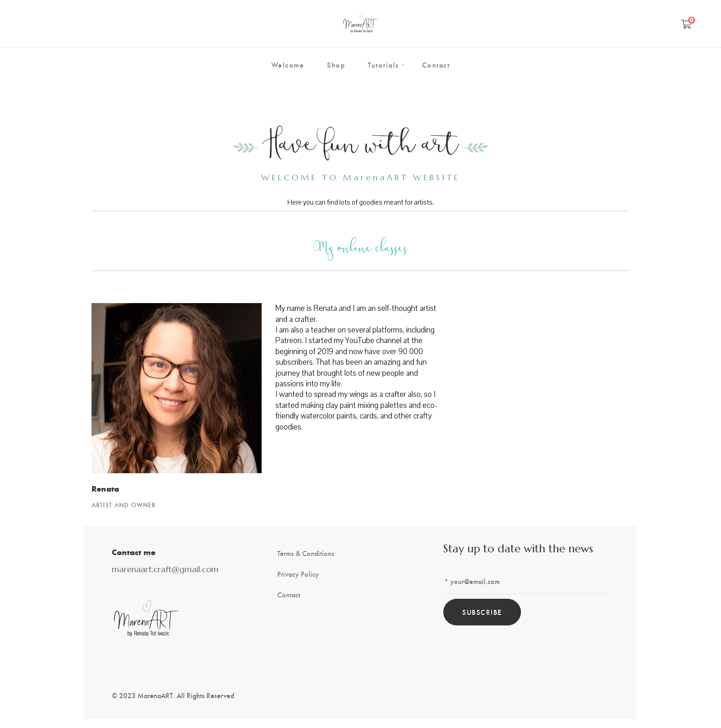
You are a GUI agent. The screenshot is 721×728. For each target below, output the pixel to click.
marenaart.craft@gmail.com (165, 569)
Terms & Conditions (306, 553)
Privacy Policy (298, 574)
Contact (289, 595)
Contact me (134, 552)
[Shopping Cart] (686, 24)
